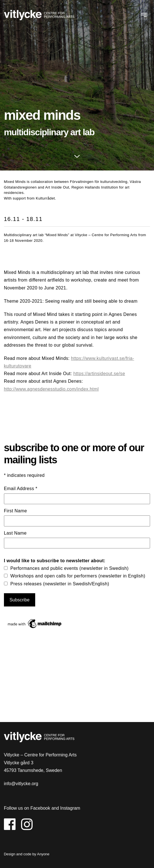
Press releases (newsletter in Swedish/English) (60, 584)
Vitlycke (39, 16)
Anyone (43, 854)
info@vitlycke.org (21, 784)
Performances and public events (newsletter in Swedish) (70, 568)
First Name (15, 511)
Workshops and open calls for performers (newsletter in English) (78, 576)
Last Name (15, 533)
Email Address (21, 489)
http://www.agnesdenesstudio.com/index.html (51, 389)
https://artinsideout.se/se (99, 374)
